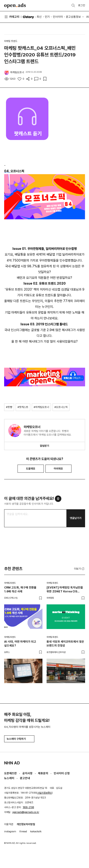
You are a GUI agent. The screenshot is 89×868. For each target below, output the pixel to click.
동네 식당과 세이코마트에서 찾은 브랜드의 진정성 (65, 644)
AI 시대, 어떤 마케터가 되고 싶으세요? (20, 644)
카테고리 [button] (12, 17)
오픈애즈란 (10, 773)
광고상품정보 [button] (73, 17)
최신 (39, 17)
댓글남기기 (76, 518)
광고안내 (25, 778)
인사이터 (58, 17)
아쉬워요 (58, 469)
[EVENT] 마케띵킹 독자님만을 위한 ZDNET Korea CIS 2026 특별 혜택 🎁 (65, 590)
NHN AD (12, 763)
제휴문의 (43, 773)
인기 (47, 17)
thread (23, 831)
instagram (10, 831)
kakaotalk (36, 831)
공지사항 (27, 773)
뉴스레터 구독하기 (19, 739)
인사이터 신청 (62, 773)
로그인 (82, 5)
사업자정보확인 (45, 793)
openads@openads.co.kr (26, 812)
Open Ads (15, 6)
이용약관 (9, 824)
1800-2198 (28, 807)
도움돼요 (31, 469)
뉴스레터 (9, 778)
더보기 (80, 569)
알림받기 (44, 446)
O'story (28, 17)
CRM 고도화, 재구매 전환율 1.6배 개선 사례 (20, 589)
